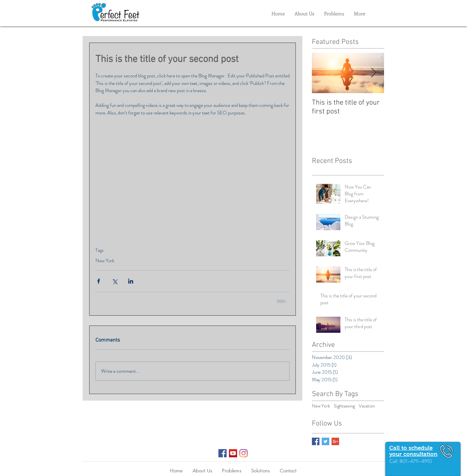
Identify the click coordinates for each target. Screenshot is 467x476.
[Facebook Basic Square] (316, 441)
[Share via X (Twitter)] (115, 281)
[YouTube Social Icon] (233, 453)
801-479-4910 (416, 461)
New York (105, 261)
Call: (394, 461)
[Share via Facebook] (99, 281)
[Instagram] (244, 453)
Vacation (367, 406)
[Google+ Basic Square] (335, 441)
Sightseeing (344, 406)
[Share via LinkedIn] (131, 281)
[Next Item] (374, 73)
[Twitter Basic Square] (325, 441)
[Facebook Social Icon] (223, 453)
